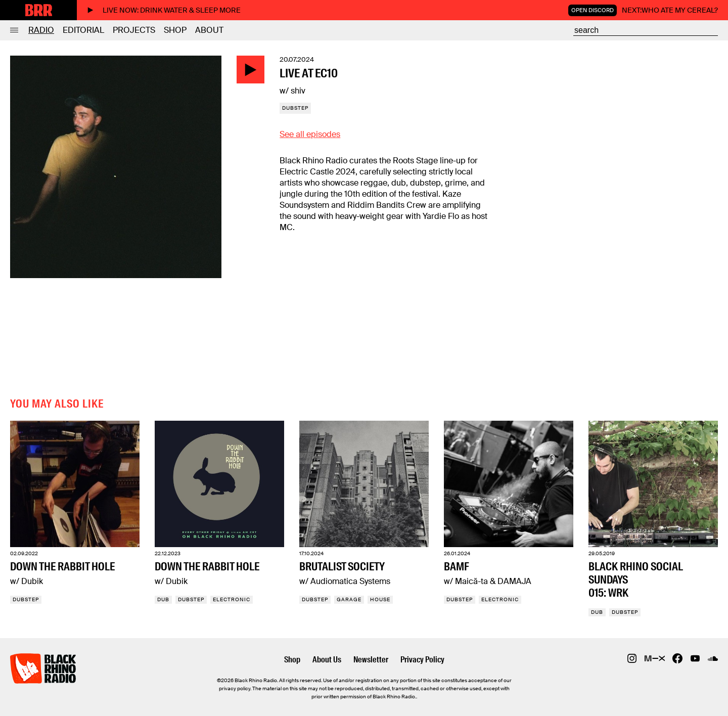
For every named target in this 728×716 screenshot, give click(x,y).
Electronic (232, 599)
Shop (175, 30)
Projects (134, 30)
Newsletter (371, 660)
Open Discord (593, 10)
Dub (163, 599)
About (209, 30)
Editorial (83, 30)
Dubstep (295, 108)
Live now (164, 10)
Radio (41, 30)
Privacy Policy (422, 660)
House (380, 599)
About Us (327, 660)
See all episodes (310, 134)
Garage (349, 599)
